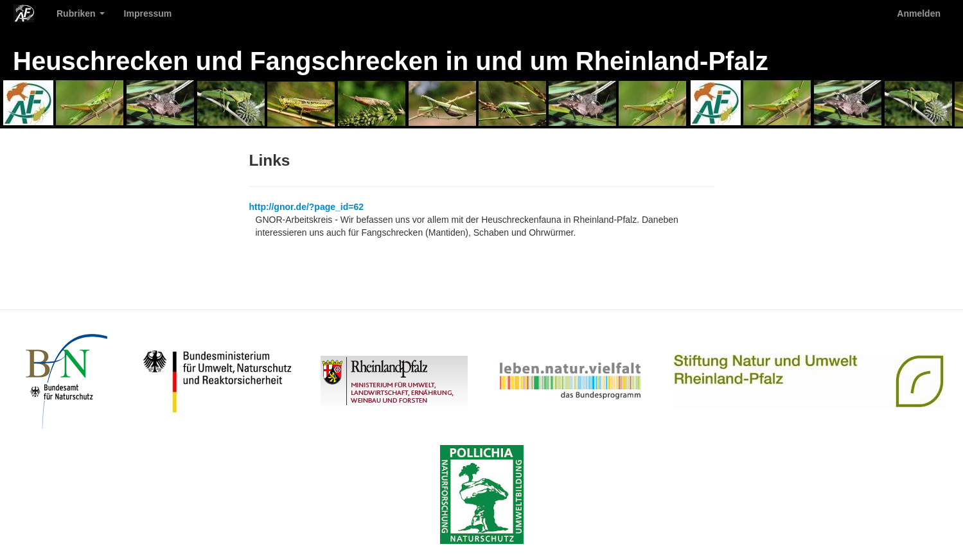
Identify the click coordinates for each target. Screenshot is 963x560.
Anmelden (919, 13)
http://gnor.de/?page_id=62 (307, 207)
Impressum (148, 13)
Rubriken (81, 13)
